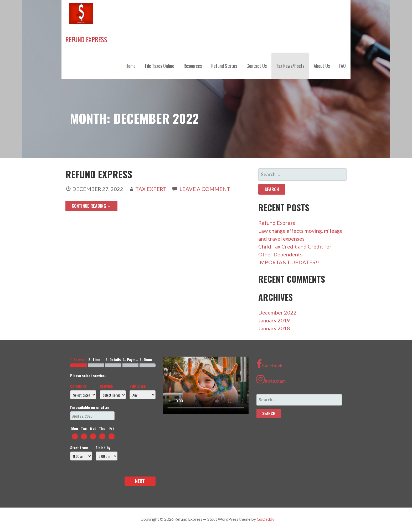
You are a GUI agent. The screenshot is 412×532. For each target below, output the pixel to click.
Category (78, 386)
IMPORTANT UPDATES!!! (290, 262)
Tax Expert (151, 189)
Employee (138, 386)
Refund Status (224, 66)
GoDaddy (266, 519)
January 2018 (274, 328)
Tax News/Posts (290, 66)
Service (106, 386)
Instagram (271, 379)
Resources (193, 66)
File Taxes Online (160, 66)
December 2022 (277, 312)
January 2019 (274, 320)
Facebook (269, 364)
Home (131, 66)
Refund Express (86, 39)
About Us (322, 66)
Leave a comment (205, 189)
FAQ (343, 66)
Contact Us (257, 66)
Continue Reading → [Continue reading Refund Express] (91, 206)
